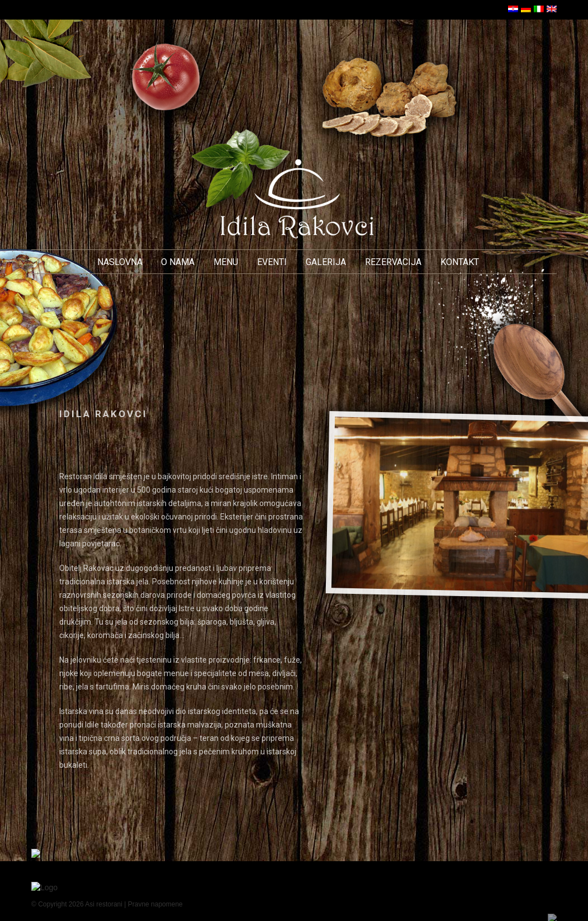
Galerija (326, 262)
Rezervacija (393, 262)
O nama (178, 262)
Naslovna (120, 262)
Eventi (272, 262)
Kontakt (460, 262)
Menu (226, 262)
